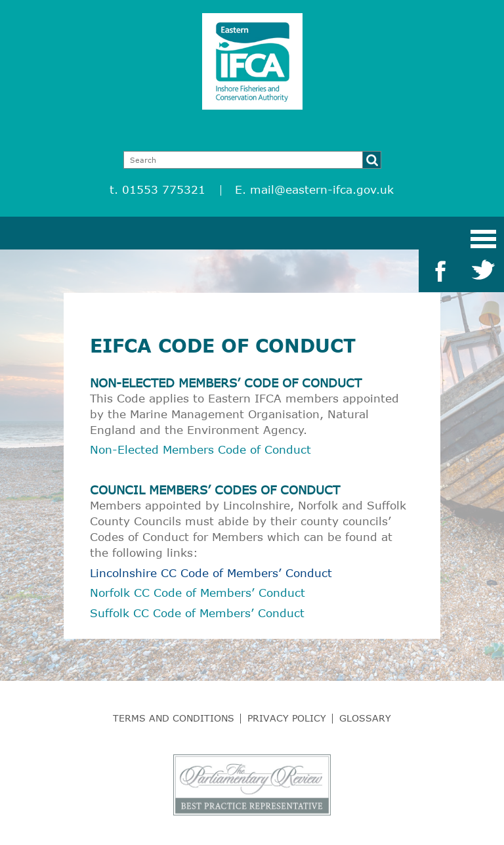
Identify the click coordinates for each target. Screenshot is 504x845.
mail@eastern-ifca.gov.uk (322, 189)
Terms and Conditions (174, 718)
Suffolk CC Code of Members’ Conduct (197, 613)
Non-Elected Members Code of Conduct (200, 449)
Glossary (365, 718)
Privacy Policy (287, 718)
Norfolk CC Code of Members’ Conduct (198, 593)
